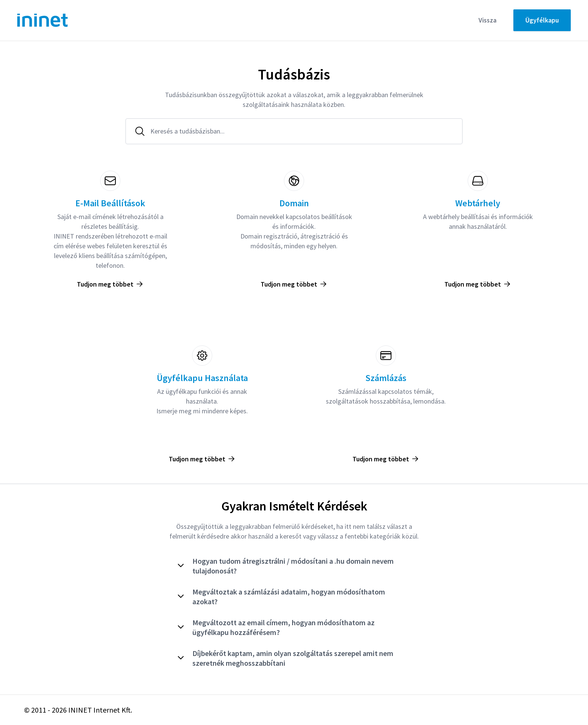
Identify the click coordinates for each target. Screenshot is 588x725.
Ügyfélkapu (542, 20)
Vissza (487, 20)
